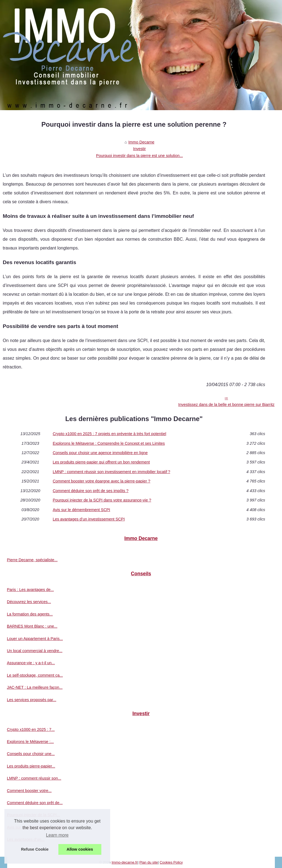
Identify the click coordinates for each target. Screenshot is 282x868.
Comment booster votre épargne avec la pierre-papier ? (101, 481)
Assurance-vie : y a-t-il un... (31, 663)
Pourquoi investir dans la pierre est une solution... (139, 156)
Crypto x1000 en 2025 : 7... (31, 729)
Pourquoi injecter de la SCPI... (33, 815)
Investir (139, 149)
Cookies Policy (171, 862)
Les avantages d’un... (26, 839)
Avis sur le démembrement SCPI (81, 510)
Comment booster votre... (29, 791)
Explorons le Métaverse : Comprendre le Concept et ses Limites (109, 443)
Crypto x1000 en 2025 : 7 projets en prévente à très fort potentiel (109, 434)
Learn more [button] (57, 835)
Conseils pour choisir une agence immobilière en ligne (100, 453)
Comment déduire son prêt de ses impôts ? (90, 491)
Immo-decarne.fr (124, 862)
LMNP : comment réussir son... (34, 778)
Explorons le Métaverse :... (30, 742)
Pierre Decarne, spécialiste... (32, 560)
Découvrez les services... (29, 602)
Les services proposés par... (32, 700)
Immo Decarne (141, 142)
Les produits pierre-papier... (31, 766)
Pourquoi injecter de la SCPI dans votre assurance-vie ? (102, 500)
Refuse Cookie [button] (35, 849)
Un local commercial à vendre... (35, 651)
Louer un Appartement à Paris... (35, 639)
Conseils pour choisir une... (31, 754)
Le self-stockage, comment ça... (35, 675)
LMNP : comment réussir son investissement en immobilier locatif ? (111, 472)
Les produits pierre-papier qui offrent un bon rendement (101, 462)
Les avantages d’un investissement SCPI (89, 519)
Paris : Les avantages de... (30, 590)
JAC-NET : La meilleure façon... (35, 687)
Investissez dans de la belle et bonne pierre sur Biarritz (226, 405)
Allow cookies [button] (80, 849)
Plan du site (149, 862)
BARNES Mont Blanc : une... (32, 626)
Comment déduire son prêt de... (35, 803)
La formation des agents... (30, 614)
